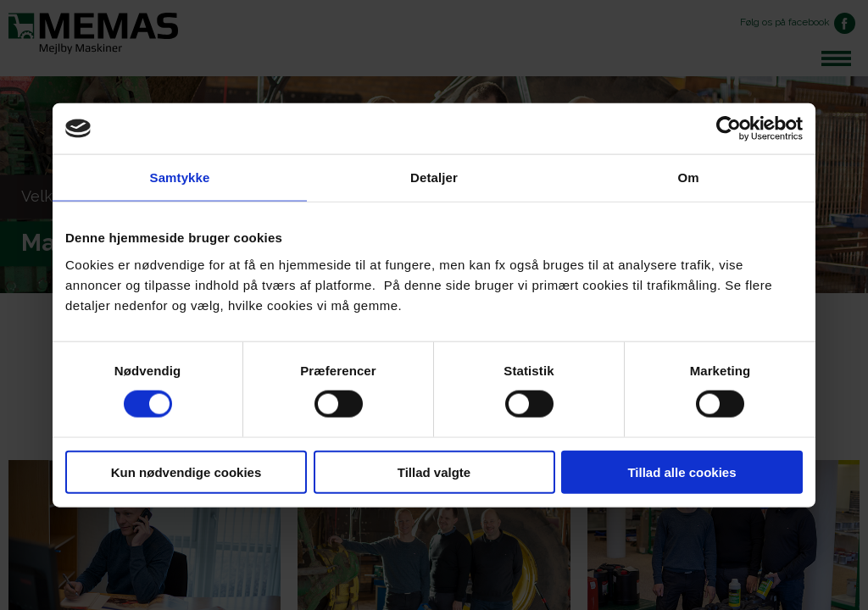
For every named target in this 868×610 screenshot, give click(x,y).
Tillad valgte (434, 471)
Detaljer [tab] (434, 177)
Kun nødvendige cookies (186, 471)
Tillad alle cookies (682, 471)
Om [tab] (688, 177)
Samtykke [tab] (180, 177)
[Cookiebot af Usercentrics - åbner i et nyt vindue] (729, 129)
